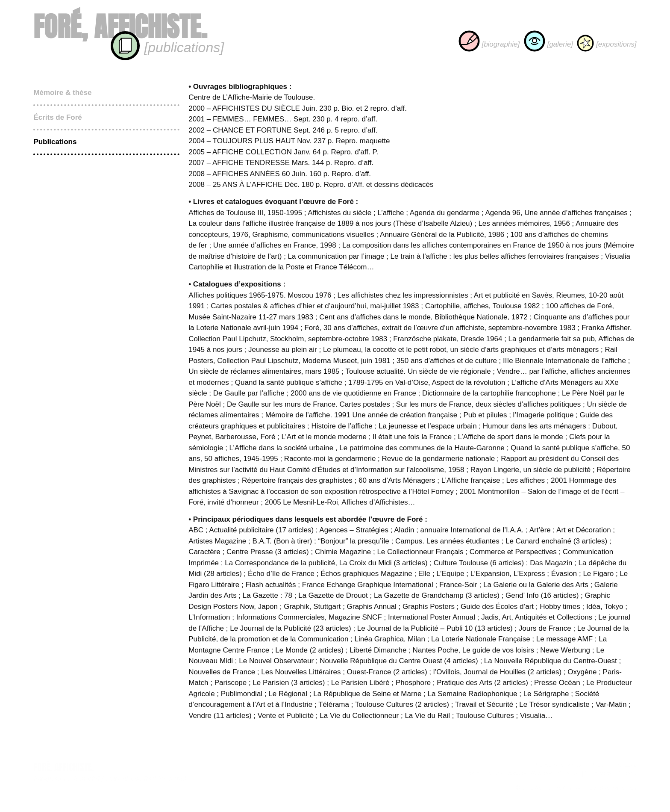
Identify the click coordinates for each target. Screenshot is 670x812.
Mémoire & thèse (62, 93)
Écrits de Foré (57, 117)
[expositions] (607, 44)
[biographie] (489, 44)
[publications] (167, 47)
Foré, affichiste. (120, 27)
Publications (55, 142)
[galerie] (548, 44)
